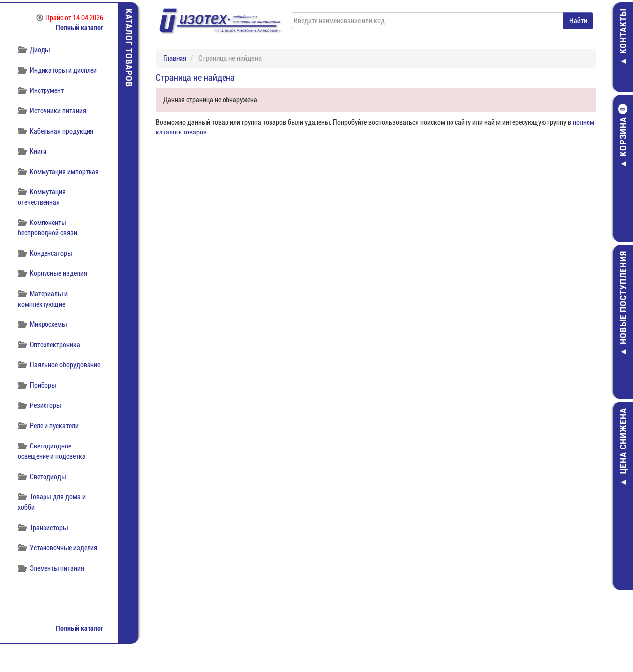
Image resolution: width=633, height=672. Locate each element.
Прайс (70, 18)
